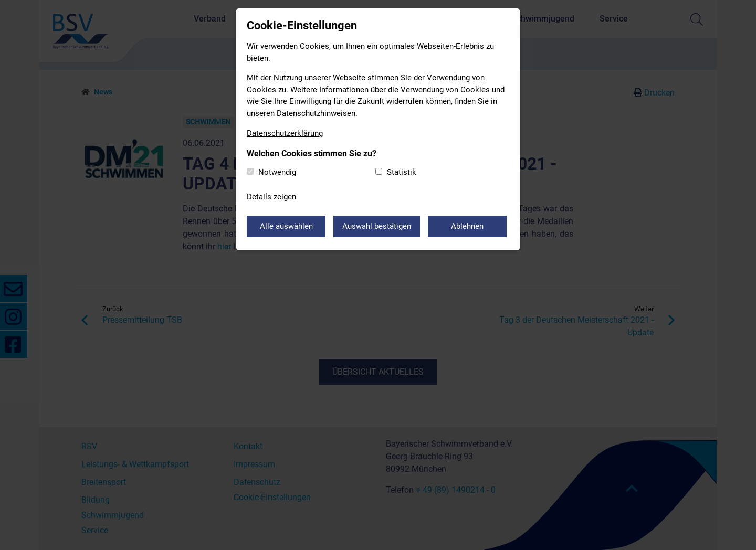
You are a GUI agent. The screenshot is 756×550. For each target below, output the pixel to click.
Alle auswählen (286, 226)
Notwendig (277, 172)
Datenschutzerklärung (285, 133)
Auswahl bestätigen (377, 226)
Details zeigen (271, 197)
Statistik (402, 172)
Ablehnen (467, 226)
